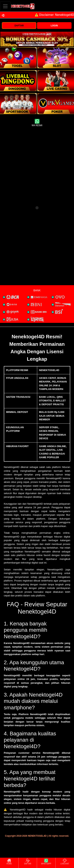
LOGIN (54, 26)
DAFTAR (19, 26)
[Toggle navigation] (5, 6)
